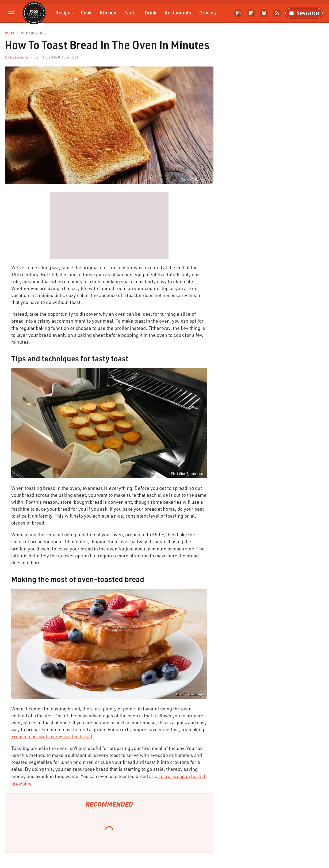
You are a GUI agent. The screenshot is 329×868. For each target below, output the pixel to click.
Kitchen (108, 12)
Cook (86, 12)
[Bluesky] (264, 13)
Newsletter (304, 13)
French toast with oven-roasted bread (52, 736)
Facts (131, 12)
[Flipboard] (251, 13)
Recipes (64, 12)
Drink (151, 12)
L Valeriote (19, 57)
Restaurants (178, 12)
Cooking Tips (33, 33)
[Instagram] (238, 13)
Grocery (208, 12)
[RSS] (277, 13)
